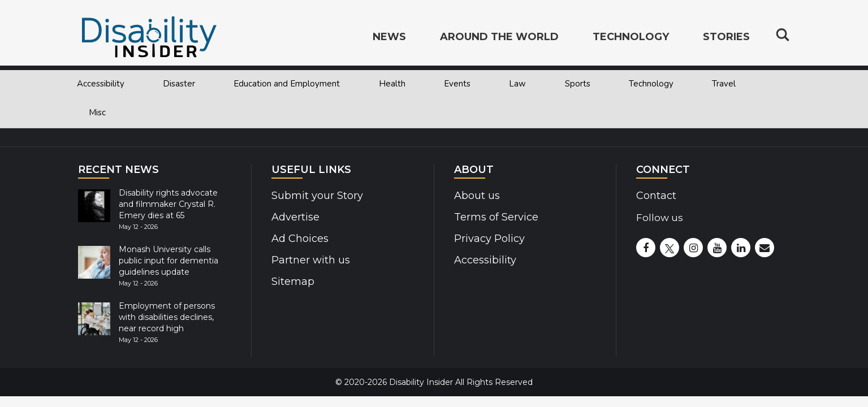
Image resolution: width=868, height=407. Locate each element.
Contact (656, 196)
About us (476, 196)
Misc (97, 112)
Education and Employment (287, 84)
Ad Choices (299, 239)
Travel (724, 84)
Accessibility (101, 84)
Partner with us (309, 260)
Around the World (499, 37)
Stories (726, 37)
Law (517, 84)
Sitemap (292, 282)
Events (457, 84)
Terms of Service (495, 217)
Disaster (179, 84)
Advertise (295, 217)
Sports (578, 84)
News (389, 37)
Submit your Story (315, 196)
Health (392, 84)
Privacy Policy (487, 239)
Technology (651, 84)
